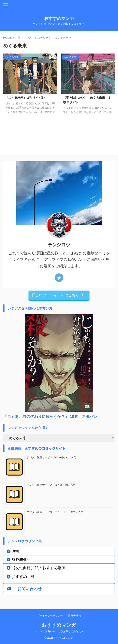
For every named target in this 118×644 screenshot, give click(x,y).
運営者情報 (75, 616)
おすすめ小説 (23, 577)
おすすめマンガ (59, 18)
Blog (15, 551)
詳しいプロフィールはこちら (58, 295)
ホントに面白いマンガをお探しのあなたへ (59, 631)
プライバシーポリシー (50, 616)
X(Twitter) (20, 559)
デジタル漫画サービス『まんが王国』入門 (51, 485)
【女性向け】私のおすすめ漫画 (39, 568)
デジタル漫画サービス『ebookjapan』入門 (51, 457)
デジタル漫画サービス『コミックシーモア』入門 (55, 512)
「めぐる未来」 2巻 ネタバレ (25, 98)
